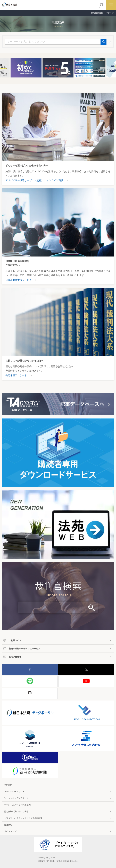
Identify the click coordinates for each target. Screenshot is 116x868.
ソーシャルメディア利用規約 (17, 805)
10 (83, 82)
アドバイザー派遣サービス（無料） (24, 180)
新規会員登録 (97, 13)
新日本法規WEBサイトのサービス (24, 649)
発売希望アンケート (16, 375)
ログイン (110, 13)
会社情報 (8, 825)
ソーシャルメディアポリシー (17, 798)
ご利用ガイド (15, 640)
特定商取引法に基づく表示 (16, 812)
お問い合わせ (15, 657)
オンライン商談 (55, 180)
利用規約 (8, 785)
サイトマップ (10, 831)
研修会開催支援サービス (19, 280)
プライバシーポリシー (14, 792)
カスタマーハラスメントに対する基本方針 (23, 818)
